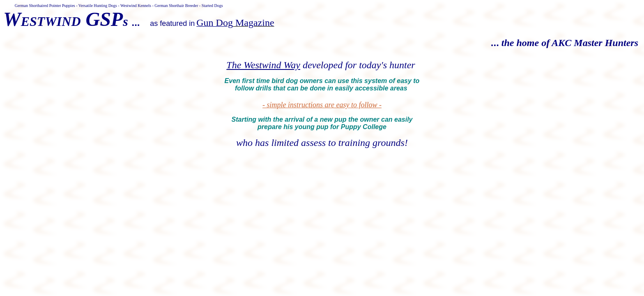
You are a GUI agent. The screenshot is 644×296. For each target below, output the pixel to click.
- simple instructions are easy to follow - (322, 105)
